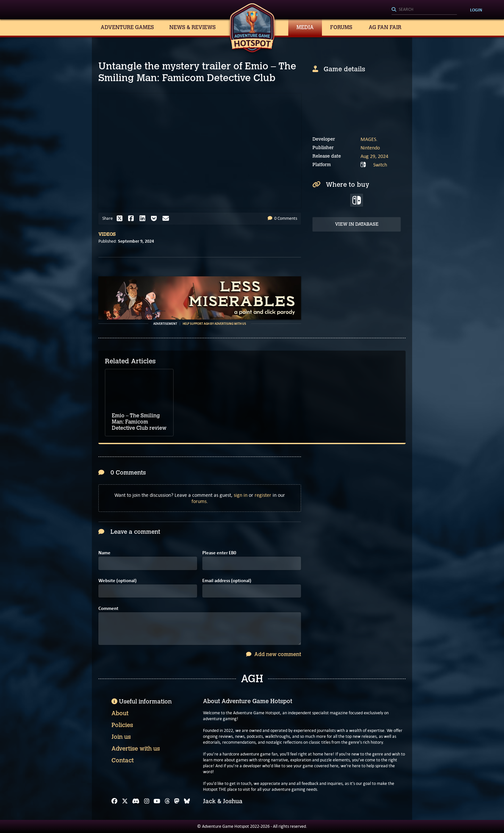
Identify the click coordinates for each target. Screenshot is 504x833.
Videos (107, 234)
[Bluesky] (187, 801)
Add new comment (274, 654)
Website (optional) (118, 581)
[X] (125, 801)
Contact (123, 760)
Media (305, 27)
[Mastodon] (177, 801)
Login (476, 10)
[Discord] (136, 801)
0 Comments (282, 218)
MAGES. (369, 139)
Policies (122, 725)
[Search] (424, 10)
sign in (241, 495)
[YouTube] (157, 801)
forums (199, 501)
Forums (341, 27)
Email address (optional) (227, 581)
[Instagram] (147, 801)
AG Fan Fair (385, 27)
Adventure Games (127, 27)
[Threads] (167, 801)
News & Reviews (193, 27)
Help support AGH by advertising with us (214, 324)
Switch (380, 165)
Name (104, 553)
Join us (121, 737)
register (263, 495)
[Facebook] (114, 801)
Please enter (219, 553)
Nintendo (370, 148)
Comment (108, 608)
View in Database (357, 224)
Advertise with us (136, 749)
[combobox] (424, 10)
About (120, 713)
